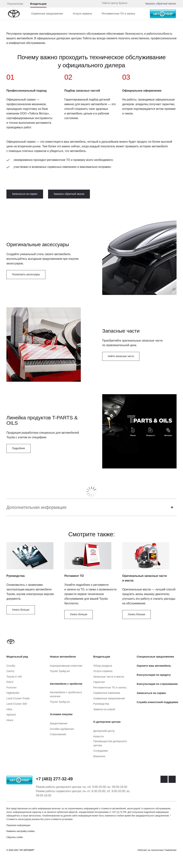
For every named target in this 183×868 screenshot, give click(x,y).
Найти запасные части (121, 356)
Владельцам (38, 4)
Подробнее (18, 448)
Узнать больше (21, 610)
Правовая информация (18, 825)
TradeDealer (170, 850)
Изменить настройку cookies (21, 831)
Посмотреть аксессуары (26, 274)
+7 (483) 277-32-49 (54, 779)
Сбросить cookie (15, 837)
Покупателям (15, 4)
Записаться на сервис (25, 194)
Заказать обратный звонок (160, 4)
